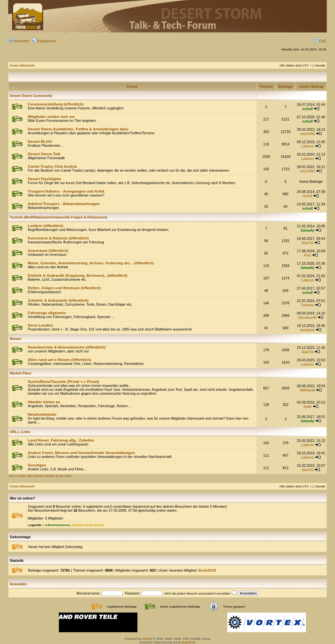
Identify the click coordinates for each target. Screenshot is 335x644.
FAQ (320, 41)
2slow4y (308, 230)
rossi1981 (308, 134)
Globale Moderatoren (88, 525)
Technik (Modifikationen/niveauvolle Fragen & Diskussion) (59, 217)
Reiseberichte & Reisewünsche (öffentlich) (67, 347)
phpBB (147, 639)
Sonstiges (37, 465)
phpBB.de (189, 642)
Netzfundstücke (42, 414)
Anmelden (19, 41)
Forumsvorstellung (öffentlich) (56, 104)
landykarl (308, 330)
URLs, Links (20, 432)
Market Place (21, 373)
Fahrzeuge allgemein (47, 313)
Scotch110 (207, 570)
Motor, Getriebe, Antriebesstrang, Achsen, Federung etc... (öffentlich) (91, 263)
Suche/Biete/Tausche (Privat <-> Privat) (63, 381)
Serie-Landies (40, 325)
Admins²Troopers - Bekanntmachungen (64, 204)
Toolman (308, 305)
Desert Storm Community (31, 96)
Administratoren (58, 525)
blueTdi (307, 243)
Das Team (65, 476)
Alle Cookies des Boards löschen (32, 476)
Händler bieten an (44, 402)
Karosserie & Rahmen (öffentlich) (58, 238)
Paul (308, 255)
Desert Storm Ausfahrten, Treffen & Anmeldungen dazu (78, 129)
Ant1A (308, 196)
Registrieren (44, 41)
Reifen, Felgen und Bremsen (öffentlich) (64, 288)
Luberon (308, 146)
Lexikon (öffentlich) (45, 226)
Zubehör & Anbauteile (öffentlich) (58, 300)
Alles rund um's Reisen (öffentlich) (59, 360)
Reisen (16, 339)
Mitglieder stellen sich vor (51, 116)
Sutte (308, 407)
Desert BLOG (40, 141)
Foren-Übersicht (22, 65)
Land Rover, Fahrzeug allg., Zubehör (61, 440)
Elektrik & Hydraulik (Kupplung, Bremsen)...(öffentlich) (78, 275)
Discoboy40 (308, 317)
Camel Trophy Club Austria (52, 166)
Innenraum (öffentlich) (48, 250)
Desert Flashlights (44, 179)
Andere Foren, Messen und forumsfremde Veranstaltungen (81, 453)
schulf (308, 109)
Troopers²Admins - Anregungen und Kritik (66, 191)
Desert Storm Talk (44, 154)
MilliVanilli (308, 390)
